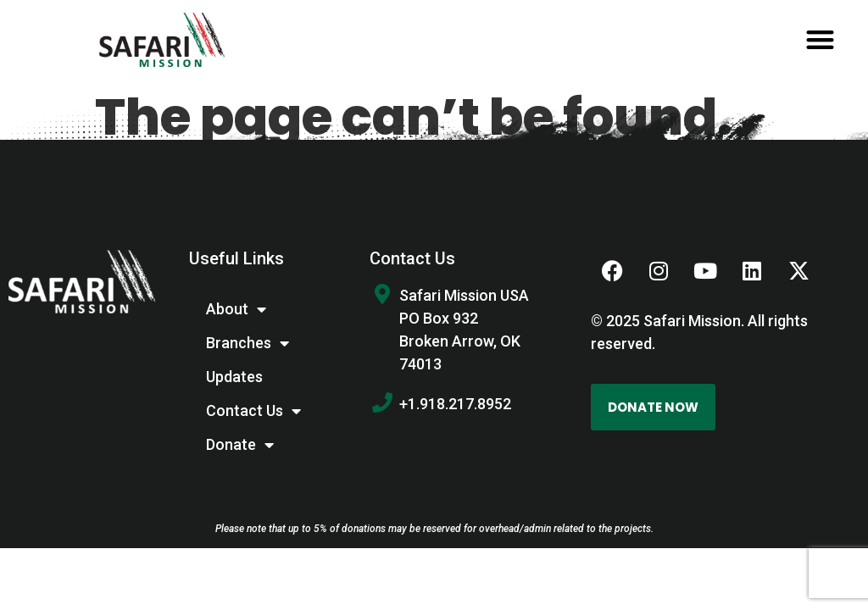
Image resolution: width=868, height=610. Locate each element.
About (236, 309)
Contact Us (253, 411)
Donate (240, 445)
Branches (248, 343)
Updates (234, 377)
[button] (820, 40)
